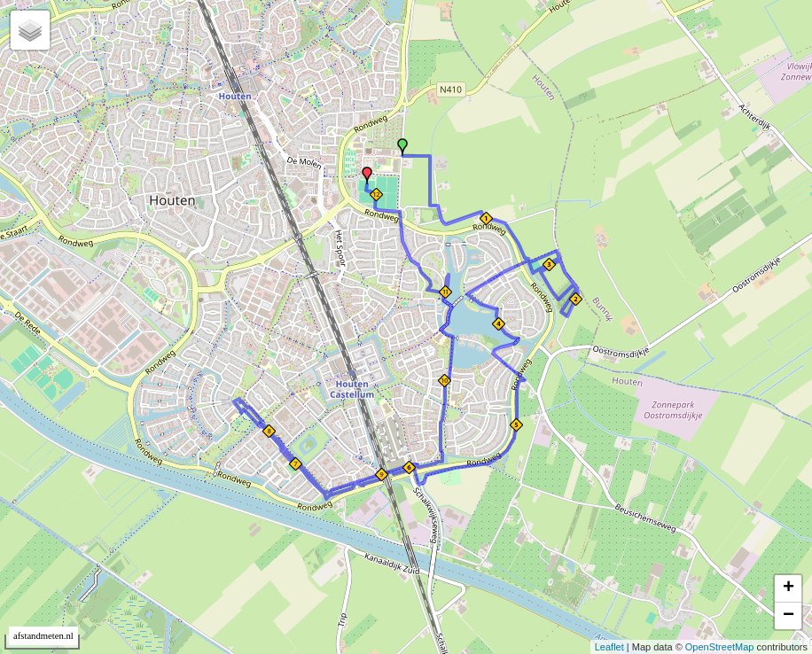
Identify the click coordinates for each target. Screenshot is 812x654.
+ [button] (789, 588)
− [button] (789, 616)
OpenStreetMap (720, 647)
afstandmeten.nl (43, 636)
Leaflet (609, 647)
